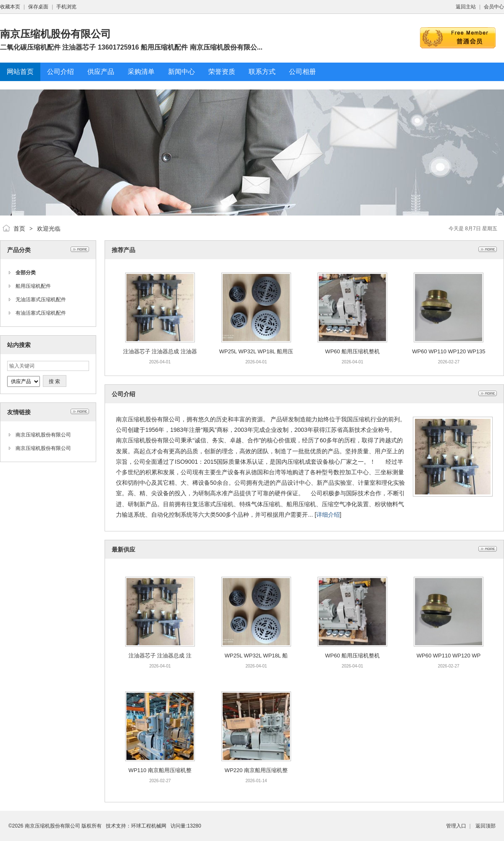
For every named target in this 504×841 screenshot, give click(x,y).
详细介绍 (328, 515)
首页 (19, 229)
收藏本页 (10, 7)
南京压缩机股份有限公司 (43, 435)
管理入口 (456, 826)
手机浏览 (66, 7)
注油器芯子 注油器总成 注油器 (160, 351)
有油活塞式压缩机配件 (41, 313)
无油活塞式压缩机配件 (41, 300)
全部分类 (26, 273)
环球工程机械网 (149, 826)
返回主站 (466, 7)
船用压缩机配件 (33, 286)
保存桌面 (38, 7)
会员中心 (494, 7)
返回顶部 (486, 826)
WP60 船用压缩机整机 (352, 351)
